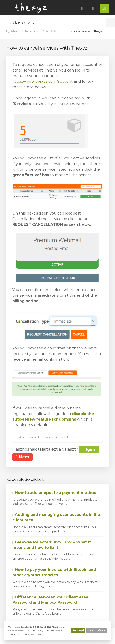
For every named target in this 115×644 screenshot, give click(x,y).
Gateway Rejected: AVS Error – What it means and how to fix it (52, 545)
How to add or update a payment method (54, 493)
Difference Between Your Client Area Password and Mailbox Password (50, 600)
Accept (78, 630)
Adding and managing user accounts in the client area (56, 517)
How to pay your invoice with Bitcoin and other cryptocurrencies (54, 572)
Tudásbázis (31, 31)
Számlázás (49, 31)
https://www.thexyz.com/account (43, 81)
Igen (89, 449)
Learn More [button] (97, 630)
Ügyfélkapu (13, 31)
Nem (23, 457)
